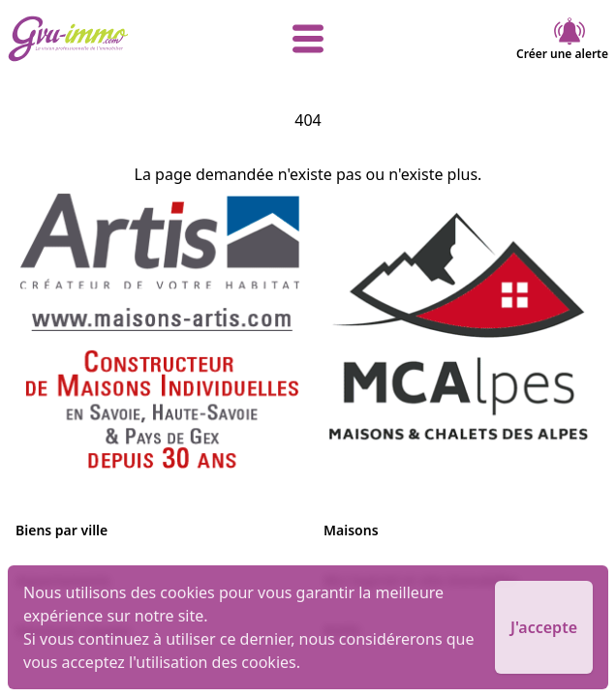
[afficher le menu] (308, 39)
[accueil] (108, 39)
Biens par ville (62, 530)
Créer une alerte (562, 39)
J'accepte (544, 627)
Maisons (351, 530)
